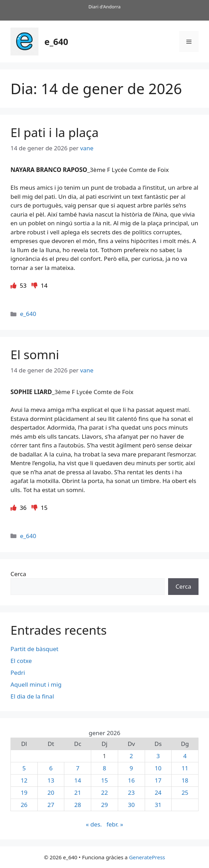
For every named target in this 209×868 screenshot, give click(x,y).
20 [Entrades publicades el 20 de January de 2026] (51, 792)
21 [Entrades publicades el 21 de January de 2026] (78, 792)
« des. (94, 824)
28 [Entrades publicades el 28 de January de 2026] (78, 805)
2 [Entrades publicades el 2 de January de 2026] (131, 756)
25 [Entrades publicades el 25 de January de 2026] (185, 792)
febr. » (115, 824)
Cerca (18, 574)
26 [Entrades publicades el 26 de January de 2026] (24, 805)
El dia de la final (32, 696)
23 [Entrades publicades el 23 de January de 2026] (131, 792)
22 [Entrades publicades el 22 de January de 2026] (104, 792)
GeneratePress (147, 857)
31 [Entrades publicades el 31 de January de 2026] (158, 805)
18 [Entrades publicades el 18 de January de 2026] (185, 780)
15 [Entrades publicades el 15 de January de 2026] (104, 780)
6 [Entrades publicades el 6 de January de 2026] (51, 768)
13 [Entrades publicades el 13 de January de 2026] (51, 780)
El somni (35, 354)
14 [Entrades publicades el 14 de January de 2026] (78, 780)
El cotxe (21, 661)
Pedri (18, 673)
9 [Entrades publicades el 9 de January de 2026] (131, 768)
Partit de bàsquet (34, 649)
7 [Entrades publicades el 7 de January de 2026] (78, 768)
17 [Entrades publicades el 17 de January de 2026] (158, 780)
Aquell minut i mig (36, 684)
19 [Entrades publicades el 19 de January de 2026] (24, 792)
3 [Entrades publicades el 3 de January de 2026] (158, 756)
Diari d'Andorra (104, 7)
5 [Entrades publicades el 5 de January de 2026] (24, 768)
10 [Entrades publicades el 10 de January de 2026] (158, 768)
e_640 (56, 41)
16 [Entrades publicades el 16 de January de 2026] (131, 780)
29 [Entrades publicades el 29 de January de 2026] (104, 805)
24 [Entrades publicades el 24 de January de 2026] (158, 792)
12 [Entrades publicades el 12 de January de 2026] (24, 780)
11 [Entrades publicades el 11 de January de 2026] (185, 768)
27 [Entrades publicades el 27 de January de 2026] (51, 805)
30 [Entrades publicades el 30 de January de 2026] (131, 805)
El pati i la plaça (55, 132)
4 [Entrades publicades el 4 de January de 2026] (185, 756)
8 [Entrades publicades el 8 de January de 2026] (104, 768)
